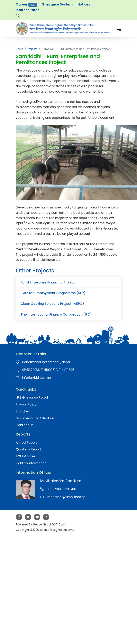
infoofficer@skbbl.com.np (66, 497)
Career (26, 4)
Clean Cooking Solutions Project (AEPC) (52, 304)
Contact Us (25, 425)
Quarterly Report (29, 449)
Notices (84, 4)
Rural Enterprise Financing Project (48, 282)
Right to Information (31, 463)
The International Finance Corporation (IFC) (56, 314)
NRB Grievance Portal (32, 397)
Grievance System (57, 4)
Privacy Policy (26, 404)
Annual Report (26, 443)
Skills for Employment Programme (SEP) (53, 293)
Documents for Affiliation (35, 418)
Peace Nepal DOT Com (49, 525)
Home (19, 49)
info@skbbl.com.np (37, 378)
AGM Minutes (26, 456)
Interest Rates (28, 10)
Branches (23, 411)
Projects (32, 49)
